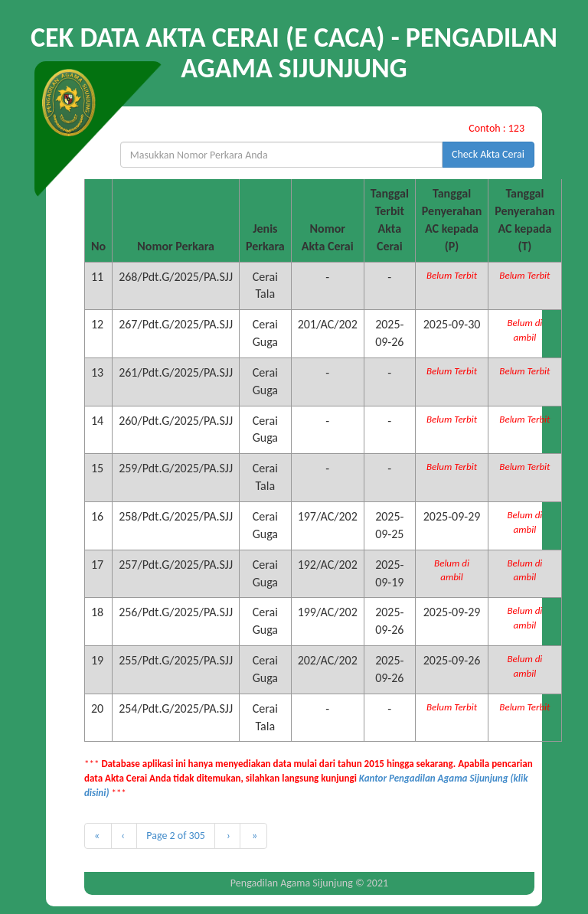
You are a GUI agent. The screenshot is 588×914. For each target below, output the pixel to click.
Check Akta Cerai (488, 154)
